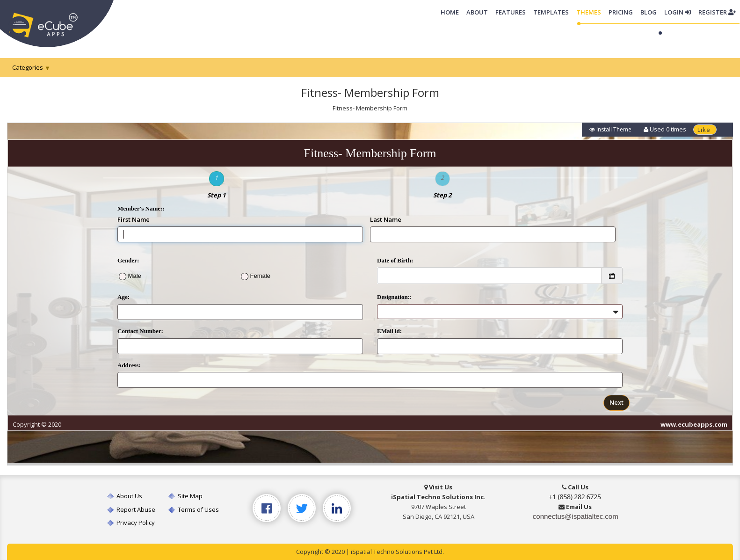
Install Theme (610, 129)
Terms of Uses (194, 509)
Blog (649, 12)
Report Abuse (131, 509)
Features (511, 12)
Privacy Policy (131, 523)
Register (717, 12)
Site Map (185, 496)
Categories (28, 67)
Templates (551, 12)
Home (452, 12)
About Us (125, 496)
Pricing (621, 12)
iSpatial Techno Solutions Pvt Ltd (397, 552)
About (477, 12)
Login (678, 12)
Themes (589, 12)
